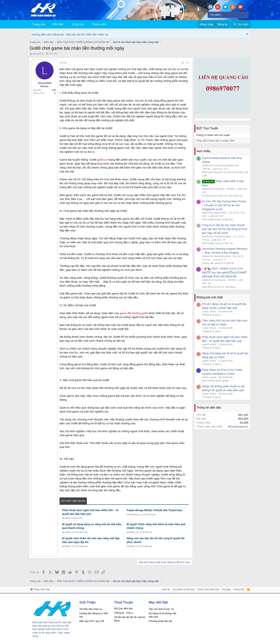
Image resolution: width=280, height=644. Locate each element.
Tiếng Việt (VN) (40, 589)
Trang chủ (39, 24)
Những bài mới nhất (209, 297)
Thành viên (99, 24)
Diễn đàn (58, 24)
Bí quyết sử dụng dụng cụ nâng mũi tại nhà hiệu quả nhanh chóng (92, 526)
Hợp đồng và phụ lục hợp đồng (219, 287)
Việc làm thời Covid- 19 (161, 609)
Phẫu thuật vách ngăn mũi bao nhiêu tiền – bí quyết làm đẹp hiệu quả (90, 512)
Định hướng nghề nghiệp (215, 381)
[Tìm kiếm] (228, 15)
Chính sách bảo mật (208, 589)
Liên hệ (166, 589)
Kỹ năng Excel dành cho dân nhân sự (222, 196)
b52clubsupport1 (238, 426)
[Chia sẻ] (182, 63)
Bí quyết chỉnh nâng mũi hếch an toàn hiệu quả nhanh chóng (156, 526)
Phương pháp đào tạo (160, 621)
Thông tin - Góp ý (123, 613)
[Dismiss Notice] (247, 34)
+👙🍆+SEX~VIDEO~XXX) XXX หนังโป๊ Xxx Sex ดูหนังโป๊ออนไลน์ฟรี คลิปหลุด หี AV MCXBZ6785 (224, 272)
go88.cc (103, 160)
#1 (187, 63)
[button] (87, 24)
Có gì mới (78, 24)
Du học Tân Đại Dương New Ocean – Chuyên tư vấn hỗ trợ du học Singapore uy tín (224, 205)
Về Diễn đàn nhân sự (91, 609)
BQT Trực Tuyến (207, 128)
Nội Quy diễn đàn (123, 608)
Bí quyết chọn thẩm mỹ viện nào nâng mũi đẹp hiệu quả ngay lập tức (91, 540)
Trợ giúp (226, 589)
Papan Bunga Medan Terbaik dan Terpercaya (155, 510)
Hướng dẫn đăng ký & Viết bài (218, 263)
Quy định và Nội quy (184, 589)
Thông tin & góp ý (211, 315)
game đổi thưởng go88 (134, 313)
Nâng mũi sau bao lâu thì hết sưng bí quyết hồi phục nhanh (156, 540)
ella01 (68, 518)
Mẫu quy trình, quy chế (92, 621)
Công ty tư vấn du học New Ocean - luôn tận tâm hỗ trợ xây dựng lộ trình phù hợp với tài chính (225, 229)
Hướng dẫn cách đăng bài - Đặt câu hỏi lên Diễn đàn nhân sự (70, 34)
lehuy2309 (38, 54)
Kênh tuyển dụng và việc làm (217, 219)
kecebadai (134, 515)
